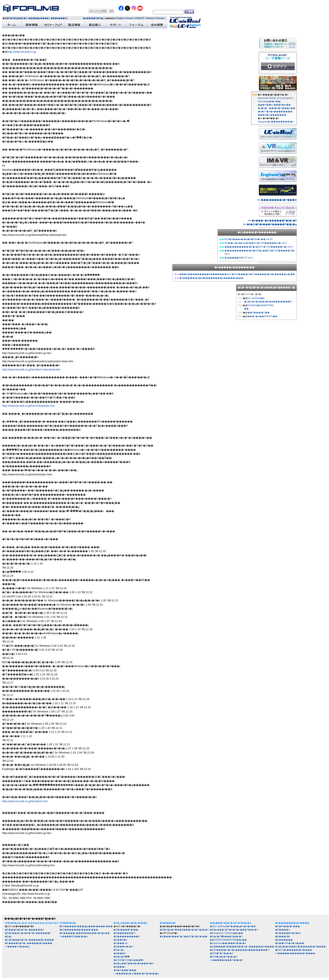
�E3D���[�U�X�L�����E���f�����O (240, 950)
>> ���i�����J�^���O (277, 200)
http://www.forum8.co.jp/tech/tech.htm (25, 801)
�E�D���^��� (125, 970)
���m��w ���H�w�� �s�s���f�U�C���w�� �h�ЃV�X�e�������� (277, 108)
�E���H (120, 953)
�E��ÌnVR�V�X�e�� (290, 943)
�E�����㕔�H (124, 933)
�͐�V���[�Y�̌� (259, 312)
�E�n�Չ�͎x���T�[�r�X (226, 936)
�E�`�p (119, 950)
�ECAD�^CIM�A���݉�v (129, 960)
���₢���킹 (59, 18)
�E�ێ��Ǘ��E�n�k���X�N (133, 963)
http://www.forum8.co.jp (22, 52)
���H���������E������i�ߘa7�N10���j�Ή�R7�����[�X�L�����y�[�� (237, 274)
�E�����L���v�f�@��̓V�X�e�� (85, 933)
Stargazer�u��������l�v (276, 122)
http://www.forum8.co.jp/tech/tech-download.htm (31, 369)
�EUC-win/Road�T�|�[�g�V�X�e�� (233, 926)
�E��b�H (120, 940)
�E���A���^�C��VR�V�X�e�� (184, 936)
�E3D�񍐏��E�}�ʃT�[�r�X (224, 957)
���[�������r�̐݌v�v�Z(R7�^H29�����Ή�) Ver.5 (259, 247)
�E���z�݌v (283, 936)
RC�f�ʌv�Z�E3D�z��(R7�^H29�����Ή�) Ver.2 (256, 243)
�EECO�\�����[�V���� (294, 950)
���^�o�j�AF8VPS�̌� (262, 316)
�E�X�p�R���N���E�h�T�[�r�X (184, 930)
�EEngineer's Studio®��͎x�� (226, 933)
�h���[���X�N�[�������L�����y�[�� (211, 278)
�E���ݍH (120, 943)
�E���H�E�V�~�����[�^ (24, 930)
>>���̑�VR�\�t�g (17, 946)
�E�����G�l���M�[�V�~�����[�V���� (242, 946)
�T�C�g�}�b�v (17, 18)
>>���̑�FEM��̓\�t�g (74, 936)
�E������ (284, 940)
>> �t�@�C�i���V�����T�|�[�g (270, 224)
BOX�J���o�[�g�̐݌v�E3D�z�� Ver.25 (249, 239)
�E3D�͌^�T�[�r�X (222, 953)
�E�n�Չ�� (122, 957)
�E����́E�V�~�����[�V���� (29, 943)
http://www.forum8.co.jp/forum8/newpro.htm (29, 406)
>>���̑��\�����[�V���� (295, 953)
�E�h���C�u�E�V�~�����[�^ (28, 933)
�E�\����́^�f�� (126, 930)
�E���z (119, 967)
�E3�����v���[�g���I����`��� (86, 926)
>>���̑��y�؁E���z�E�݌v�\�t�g (136, 973)
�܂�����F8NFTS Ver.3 (239, 258)
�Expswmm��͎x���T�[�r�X (228, 943)
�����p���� (39, 18)
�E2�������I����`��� (79, 930)
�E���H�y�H (123, 946)
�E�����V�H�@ (288, 933)
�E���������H (127, 936)
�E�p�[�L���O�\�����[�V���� (300, 946)
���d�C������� (272, 115)
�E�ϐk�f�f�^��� (288, 926)
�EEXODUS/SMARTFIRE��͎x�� (228, 940)
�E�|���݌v (282, 930)
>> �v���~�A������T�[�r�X (272, 221)
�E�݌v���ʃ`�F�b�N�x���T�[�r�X (234, 930)
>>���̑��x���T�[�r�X (227, 960)
